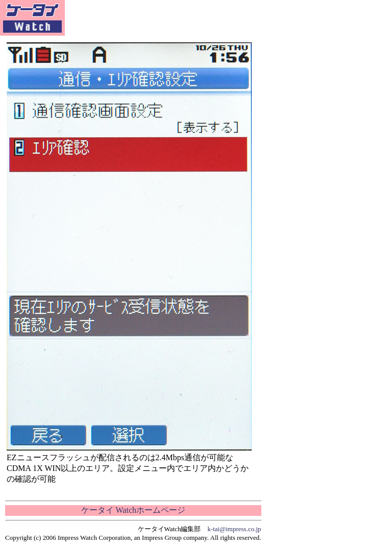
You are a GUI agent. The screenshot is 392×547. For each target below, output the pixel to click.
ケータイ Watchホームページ (133, 510)
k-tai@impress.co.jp (234, 529)
